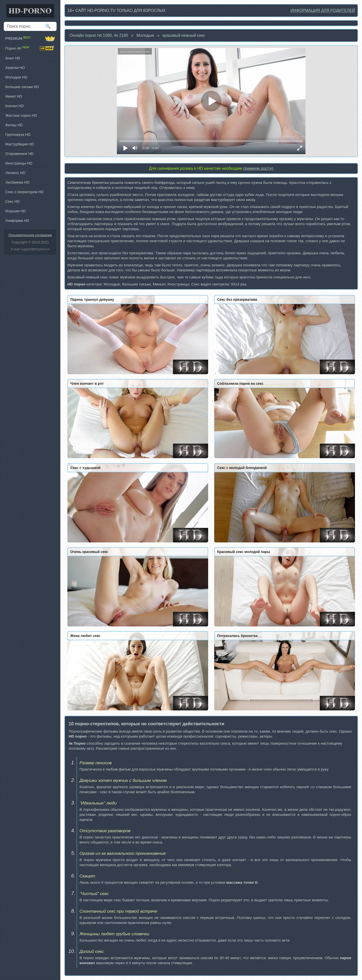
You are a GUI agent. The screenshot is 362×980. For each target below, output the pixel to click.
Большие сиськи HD (22, 87)
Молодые (145, 35)
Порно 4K (30, 48)
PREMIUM (30, 38)
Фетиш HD (14, 125)
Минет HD (14, 96)
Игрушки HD (15, 211)
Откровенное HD (19, 154)
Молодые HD (16, 77)
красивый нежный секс (184, 35)
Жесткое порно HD (21, 115)
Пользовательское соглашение (30, 235)
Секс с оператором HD (24, 192)
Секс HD (12, 201)
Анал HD (13, 58)
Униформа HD (17, 221)
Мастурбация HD (20, 144)
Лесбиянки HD (17, 182)
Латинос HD (15, 173)
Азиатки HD (15, 68)
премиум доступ (258, 168)
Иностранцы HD (19, 163)
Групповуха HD (18, 135)
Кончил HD (14, 106)
